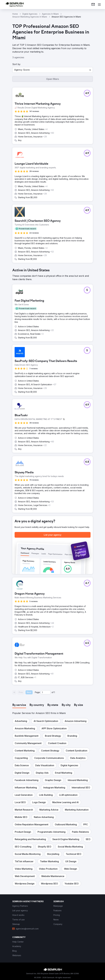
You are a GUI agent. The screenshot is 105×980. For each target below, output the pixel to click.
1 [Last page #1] (54, 692)
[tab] (19, 705)
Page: (38, 692)
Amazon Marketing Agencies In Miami (30, 17)
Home (15, 14)
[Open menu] (99, 5)
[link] (93, 5)
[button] (53, 70)
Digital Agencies (30, 14)
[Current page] (46, 692)
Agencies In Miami (50, 14)
